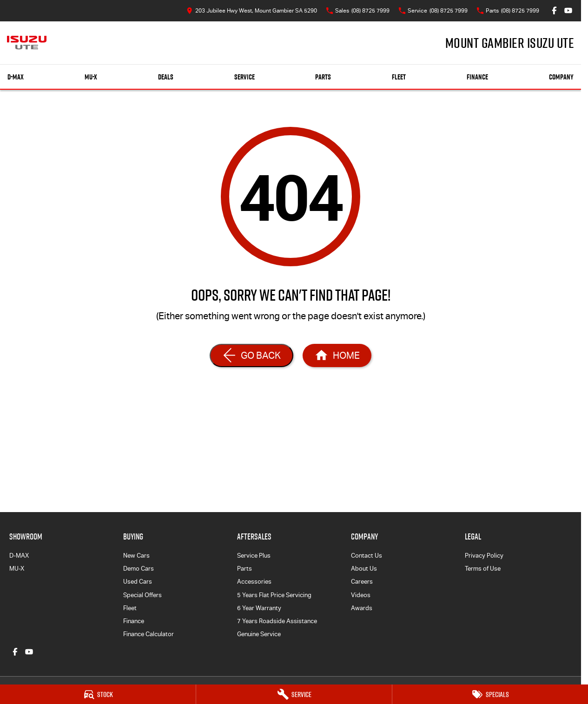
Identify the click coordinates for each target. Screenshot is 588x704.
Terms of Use (483, 569)
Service (244, 77)
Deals (166, 77)
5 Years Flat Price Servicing (274, 595)
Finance (477, 77)
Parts (323, 77)
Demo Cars (139, 569)
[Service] (294, 694)
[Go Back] (251, 355)
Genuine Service (259, 634)
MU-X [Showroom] (91, 77)
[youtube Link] (568, 10)
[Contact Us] (252, 10)
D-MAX (19, 556)
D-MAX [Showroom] (16, 77)
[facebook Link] (554, 10)
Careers (362, 582)
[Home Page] (27, 43)
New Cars (136, 556)
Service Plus (254, 556)
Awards (362, 608)
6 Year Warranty (259, 608)
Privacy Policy (484, 556)
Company (561, 77)
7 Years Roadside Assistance (277, 621)
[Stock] (98, 694)
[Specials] (490, 694)
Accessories (254, 582)
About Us (364, 569)
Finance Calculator (149, 634)
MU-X (17, 569)
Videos (361, 595)
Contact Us (367, 556)
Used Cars (138, 582)
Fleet (399, 77)
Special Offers (142, 595)
